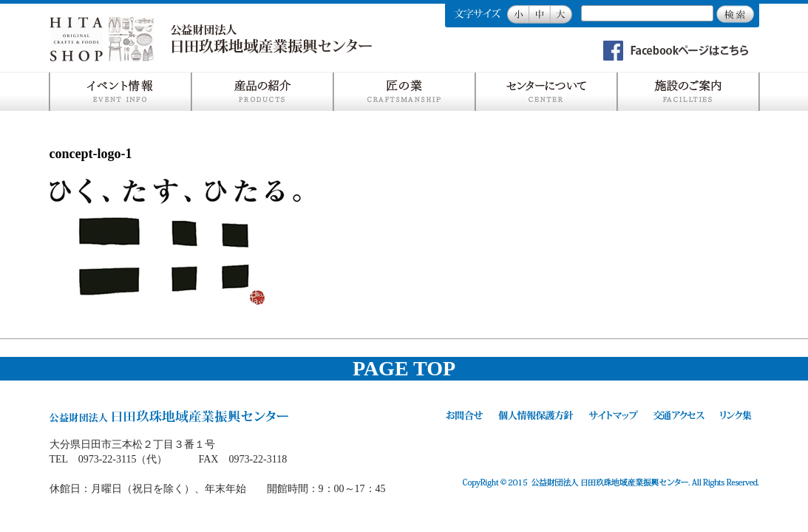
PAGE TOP (404, 368)
